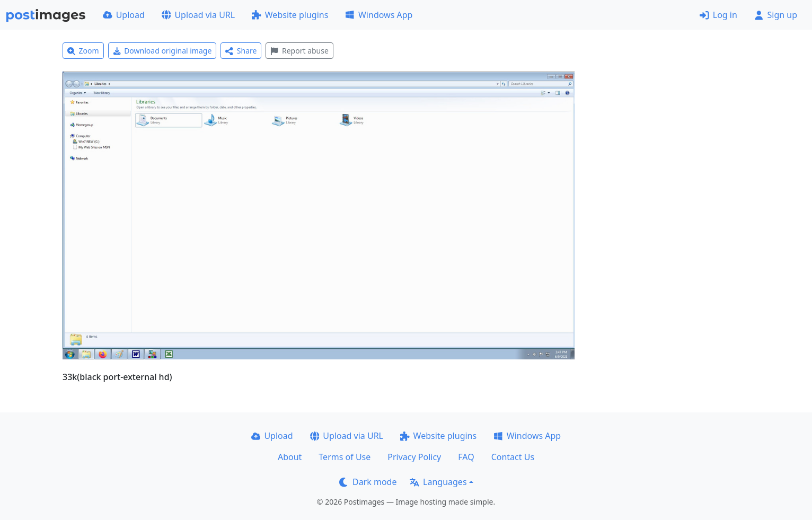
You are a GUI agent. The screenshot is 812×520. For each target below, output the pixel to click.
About (290, 457)
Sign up (776, 15)
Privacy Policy (414, 457)
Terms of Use (345, 457)
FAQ (466, 457)
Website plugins (290, 15)
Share (241, 51)
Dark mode (368, 482)
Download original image (162, 51)
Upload (124, 15)
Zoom (83, 51)
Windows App (379, 15)
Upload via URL (198, 15)
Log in (718, 15)
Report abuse (299, 51)
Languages (438, 482)
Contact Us (513, 457)
